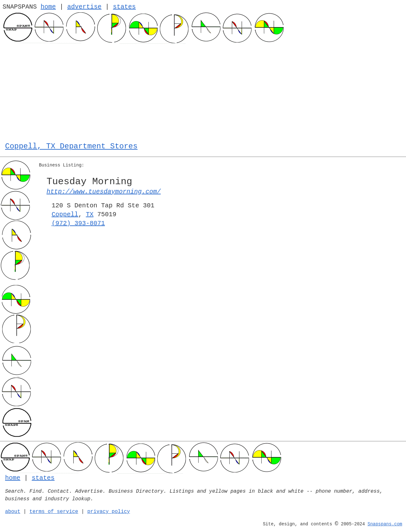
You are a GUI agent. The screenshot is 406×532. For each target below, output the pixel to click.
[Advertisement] (203, 91)
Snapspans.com (385, 524)
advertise (84, 7)
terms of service (54, 512)
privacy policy (108, 512)
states (124, 7)
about (13, 512)
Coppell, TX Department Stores (71, 146)
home (48, 7)
